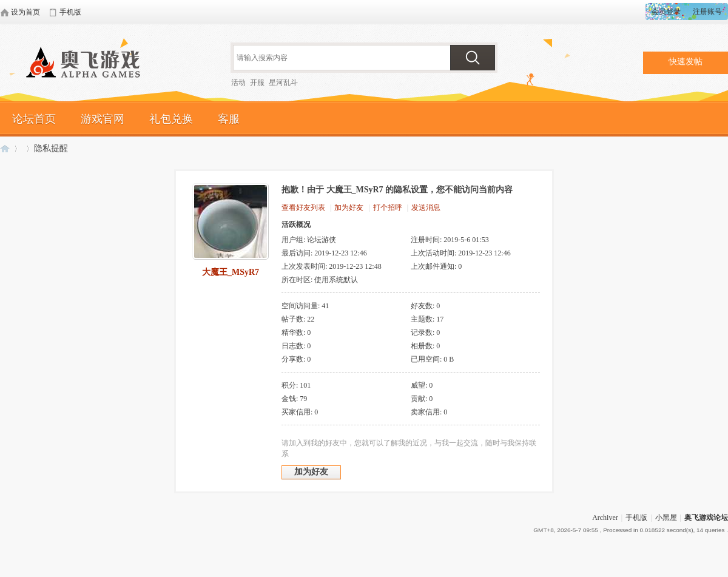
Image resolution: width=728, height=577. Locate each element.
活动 (238, 83)
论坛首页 (34, 119)
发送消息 (426, 208)
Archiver (605, 518)
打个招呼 (388, 208)
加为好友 (349, 208)
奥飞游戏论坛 (88, 64)
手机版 (636, 518)
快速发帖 (686, 62)
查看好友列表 (303, 208)
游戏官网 (103, 119)
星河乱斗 (283, 83)
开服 (257, 83)
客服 (229, 119)
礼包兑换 (171, 119)
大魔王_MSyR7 (231, 272)
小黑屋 (666, 518)
